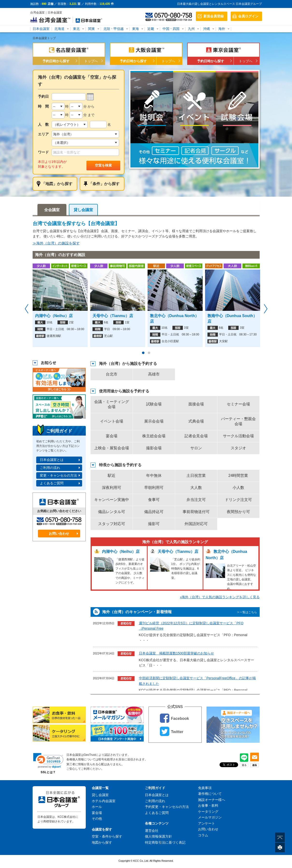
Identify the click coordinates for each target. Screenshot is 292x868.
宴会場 (112, 436)
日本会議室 (41, 29)
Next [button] (266, 309)
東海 (135, 29)
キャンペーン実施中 (112, 500)
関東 (92, 29)
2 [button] (149, 353)
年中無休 (154, 476)
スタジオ (238, 448)
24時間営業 (238, 476)
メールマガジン (210, 817)
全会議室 (52, 210)
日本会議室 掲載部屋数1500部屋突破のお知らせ (176, 653)
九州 (191, 29)
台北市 (112, 374)
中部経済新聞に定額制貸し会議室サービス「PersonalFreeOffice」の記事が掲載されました (197, 681)
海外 (222, 29)
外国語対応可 (196, 524)
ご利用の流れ (50, 468)
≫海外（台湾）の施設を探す (56, 243)
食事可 (154, 500)
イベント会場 (112, 421)
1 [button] (143, 353)
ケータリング (208, 812)
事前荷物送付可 (196, 512)
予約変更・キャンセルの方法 (167, 807)
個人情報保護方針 (158, 836)
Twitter (172, 731)
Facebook (174, 718)
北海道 (59, 29)
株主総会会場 (154, 436)
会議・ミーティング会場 (112, 404)
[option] (194, 119)
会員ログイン (248, 16)
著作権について (210, 794)
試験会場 (154, 404)
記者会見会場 (196, 436)
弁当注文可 (196, 500)
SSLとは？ (48, 772)
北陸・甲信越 (114, 29)
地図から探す (102, 842)
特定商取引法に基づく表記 (165, 842)
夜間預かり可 (238, 512)
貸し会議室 (83, 210)
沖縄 (207, 29)
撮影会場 (154, 448)
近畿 (151, 29)
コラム (203, 835)
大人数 (196, 488)
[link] (48, 760)
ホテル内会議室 (104, 801)
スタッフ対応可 (112, 524)
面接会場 (196, 404)
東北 (76, 29)
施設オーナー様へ (212, 800)
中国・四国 (171, 29)
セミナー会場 (238, 404)
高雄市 (154, 374)
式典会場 (196, 421)
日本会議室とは (52, 460)
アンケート (207, 823)
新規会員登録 (214, 16)
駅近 (112, 476)
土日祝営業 (196, 476)
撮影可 (154, 524)
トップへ (91, 61)
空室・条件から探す (107, 836)
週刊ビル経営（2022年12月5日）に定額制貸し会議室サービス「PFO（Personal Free (191, 626)
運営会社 (152, 831)
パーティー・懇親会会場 (238, 421)
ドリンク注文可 (238, 500)
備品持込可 (154, 512)
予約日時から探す (56, 61)
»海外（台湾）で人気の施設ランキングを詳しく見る (220, 597)
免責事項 (205, 788)
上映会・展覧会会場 (112, 448)
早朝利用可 (154, 488)
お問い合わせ (59, 534)
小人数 (238, 488)
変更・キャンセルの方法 (58, 475)
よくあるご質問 (52, 483)
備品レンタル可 (112, 512)
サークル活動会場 (238, 436)
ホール (97, 807)
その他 (97, 819)
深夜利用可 (112, 488)
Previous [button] (27, 309)
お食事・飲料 (208, 806)
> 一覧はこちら (247, 612)
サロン (196, 448)
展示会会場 (154, 421)
